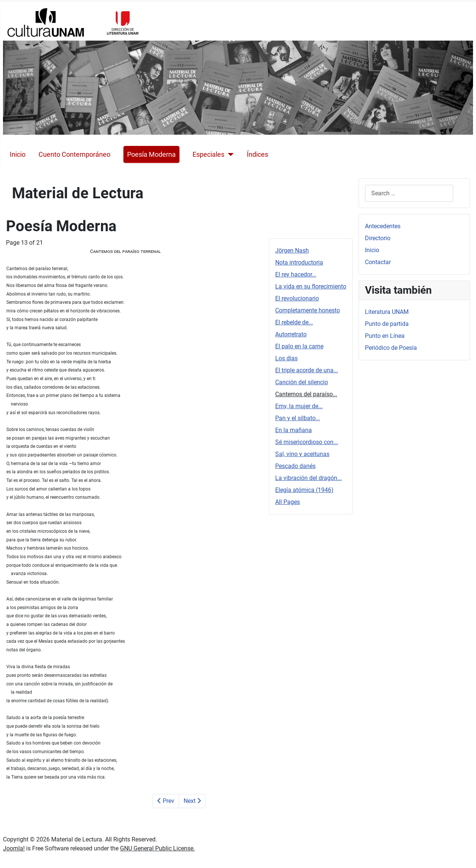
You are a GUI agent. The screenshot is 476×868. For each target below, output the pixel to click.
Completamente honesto (308, 310)
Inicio (18, 155)
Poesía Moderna (151, 155)
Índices (257, 155)
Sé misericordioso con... (307, 442)
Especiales (208, 155)
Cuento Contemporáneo (74, 155)
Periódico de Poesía (391, 348)
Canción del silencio (302, 382)
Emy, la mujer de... (299, 406)
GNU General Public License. (157, 848)
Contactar (378, 262)
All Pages (288, 502)
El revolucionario (297, 298)
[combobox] (409, 193)
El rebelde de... (294, 322)
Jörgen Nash (292, 250)
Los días (286, 358)
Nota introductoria (299, 262)
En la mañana (294, 430)
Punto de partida (387, 324)
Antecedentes (383, 226)
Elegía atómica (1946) (304, 490)
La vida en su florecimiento (311, 286)
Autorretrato (291, 334)
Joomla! (14, 848)
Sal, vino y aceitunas (302, 454)
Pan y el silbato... (298, 418)
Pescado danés (295, 466)
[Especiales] (229, 155)
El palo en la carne (299, 346)
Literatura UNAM (387, 312)
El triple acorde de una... (307, 370)
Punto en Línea (385, 336)
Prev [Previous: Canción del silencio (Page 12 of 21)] (166, 801)
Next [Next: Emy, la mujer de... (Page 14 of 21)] (192, 801)
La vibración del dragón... (308, 478)
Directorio (378, 238)
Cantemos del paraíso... (306, 394)
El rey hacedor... (296, 274)
